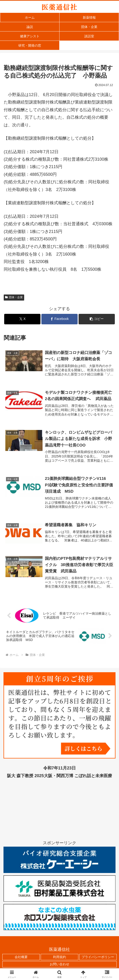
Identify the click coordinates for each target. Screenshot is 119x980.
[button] (97, 319)
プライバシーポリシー (98, 958)
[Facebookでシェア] (59, 319)
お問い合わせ (59, 965)
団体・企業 (14, 297)
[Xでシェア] (22, 319)
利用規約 (59, 958)
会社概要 (21, 958)
